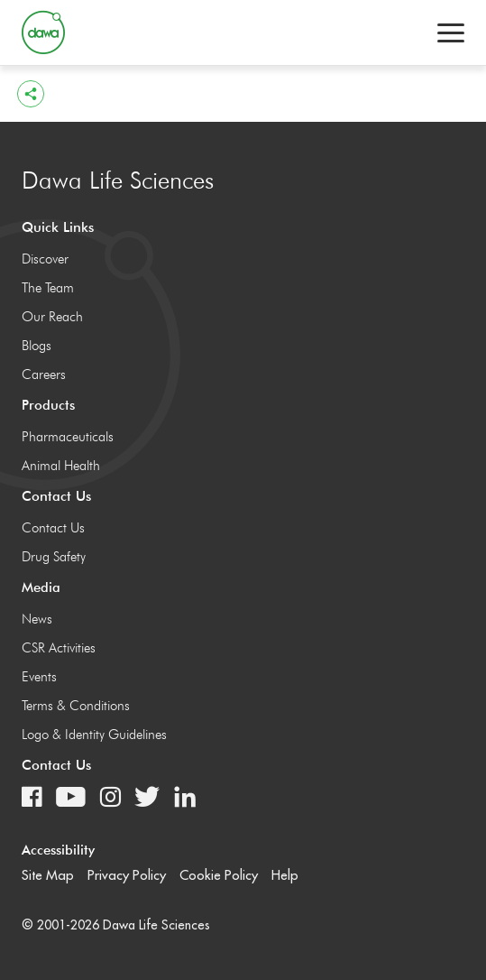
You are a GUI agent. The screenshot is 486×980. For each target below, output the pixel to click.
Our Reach (52, 317)
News (37, 619)
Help (285, 875)
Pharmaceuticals (68, 437)
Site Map (48, 875)
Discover (45, 259)
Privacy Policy (127, 875)
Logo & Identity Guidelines (94, 735)
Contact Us (53, 528)
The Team (48, 288)
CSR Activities (59, 648)
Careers (44, 374)
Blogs (37, 346)
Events (39, 677)
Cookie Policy (219, 875)
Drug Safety (54, 557)
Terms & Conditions (76, 706)
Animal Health (61, 466)
